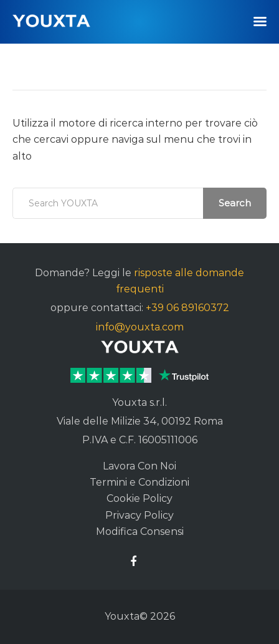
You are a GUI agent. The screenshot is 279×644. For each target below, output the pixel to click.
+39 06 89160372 (187, 308)
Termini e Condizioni (139, 482)
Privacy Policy (139, 515)
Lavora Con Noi (139, 466)
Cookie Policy (139, 498)
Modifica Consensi (140, 531)
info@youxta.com (140, 327)
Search (235, 203)
